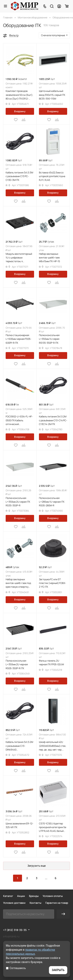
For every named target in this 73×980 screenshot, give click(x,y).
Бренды (34, 896)
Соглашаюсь (16, 968)
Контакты (35, 903)
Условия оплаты (53, 896)
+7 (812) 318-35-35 (15, 930)
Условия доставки (14, 903)
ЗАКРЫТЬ (58, 970)
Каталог (8, 896)
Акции (21, 896)
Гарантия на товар (57, 903)
